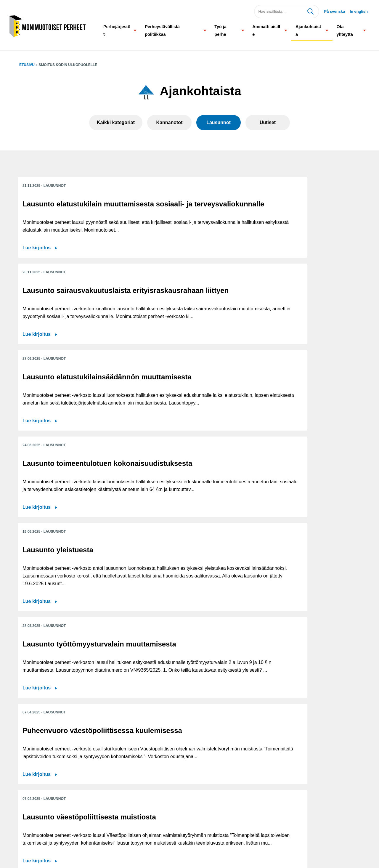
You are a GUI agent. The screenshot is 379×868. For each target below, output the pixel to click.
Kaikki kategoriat (116, 122)
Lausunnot (219, 122)
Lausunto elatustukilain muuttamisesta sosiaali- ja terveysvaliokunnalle (67, 212)
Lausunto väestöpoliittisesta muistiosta (187, 476)
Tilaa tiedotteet (152, 836)
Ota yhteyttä (345, 31)
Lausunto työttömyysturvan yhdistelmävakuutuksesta (302, 603)
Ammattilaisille (266, 31)
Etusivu (27, 65)
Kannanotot (170, 122)
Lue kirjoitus (37, 295)
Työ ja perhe (220, 31)
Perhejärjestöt (117, 31)
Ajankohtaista (308, 31)
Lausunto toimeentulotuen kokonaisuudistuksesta (67, 342)
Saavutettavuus (152, 822)
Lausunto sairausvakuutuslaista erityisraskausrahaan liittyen (187, 212)
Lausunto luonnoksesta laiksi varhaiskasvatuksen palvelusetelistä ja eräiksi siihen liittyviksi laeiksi (305, 484)
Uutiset (268, 122)
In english (359, 11)
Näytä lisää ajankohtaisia (189, 712)
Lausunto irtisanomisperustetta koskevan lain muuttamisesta (72, 607)
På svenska (334, 11)
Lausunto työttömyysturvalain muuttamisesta (289, 346)
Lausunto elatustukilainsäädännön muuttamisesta (297, 212)
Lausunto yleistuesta (174, 338)
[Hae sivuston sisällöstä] (287, 12)
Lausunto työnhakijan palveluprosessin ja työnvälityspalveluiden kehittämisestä (177, 611)
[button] (135, 30)
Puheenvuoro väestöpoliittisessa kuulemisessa (54, 480)
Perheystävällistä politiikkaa (162, 31)
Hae (310, 12)
